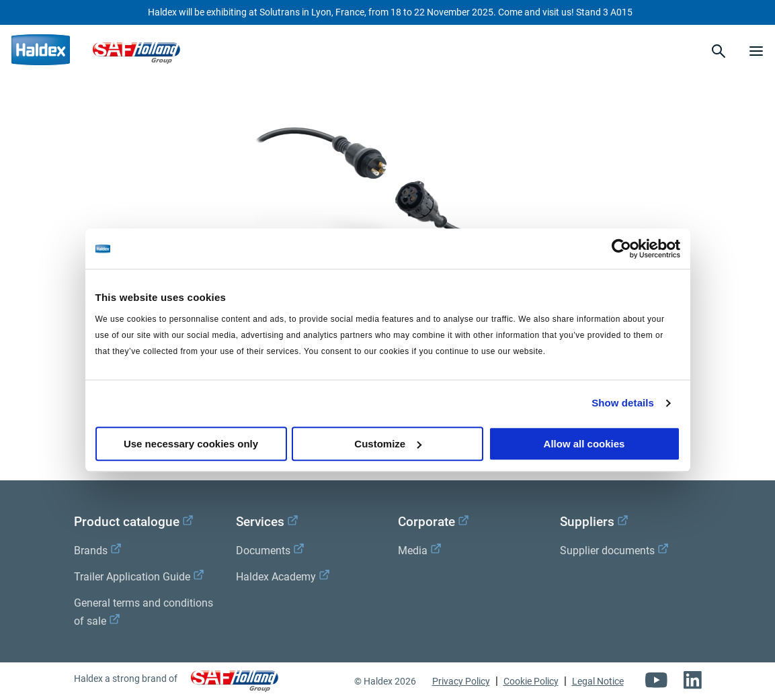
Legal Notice (598, 681)
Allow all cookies (584, 444)
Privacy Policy (461, 681)
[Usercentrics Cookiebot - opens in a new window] (621, 249)
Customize (388, 444)
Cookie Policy (531, 681)
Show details (623, 403)
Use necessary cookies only (191, 444)
